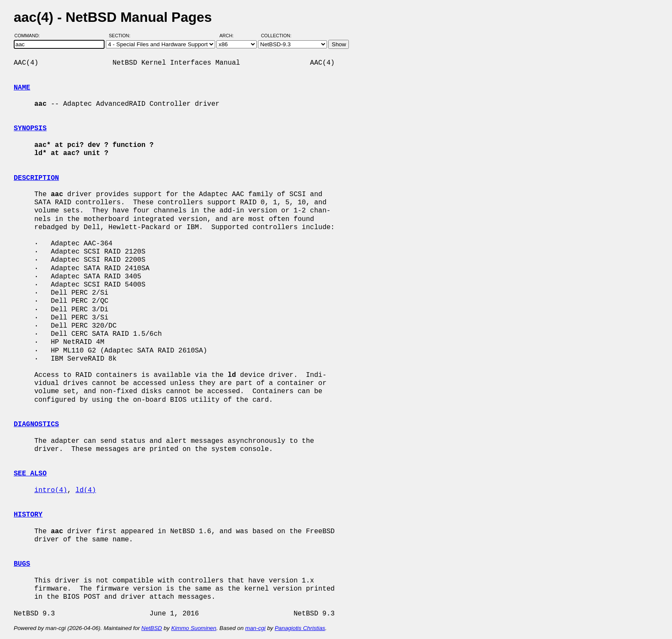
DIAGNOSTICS (36, 424)
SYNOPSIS (30, 128)
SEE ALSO (30, 474)
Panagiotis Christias (300, 628)
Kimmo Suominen (193, 628)
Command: (30, 36)
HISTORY (28, 515)
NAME (22, 88)
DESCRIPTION (36, 178)
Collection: (276, 36)
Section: (121, 36)
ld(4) (86, 490)
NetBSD (152, 628)
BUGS (22, 564)
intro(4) (51, 490)
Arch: (230, 36)
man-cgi (255, 628)
